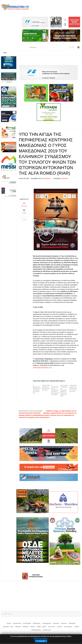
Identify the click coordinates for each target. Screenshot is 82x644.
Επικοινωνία (47, 630)
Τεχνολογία (72, 623)
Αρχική (9, 623)
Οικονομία (56, 623)
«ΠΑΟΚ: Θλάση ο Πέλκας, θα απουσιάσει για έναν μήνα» (46, 388)
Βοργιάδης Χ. (48, 178)
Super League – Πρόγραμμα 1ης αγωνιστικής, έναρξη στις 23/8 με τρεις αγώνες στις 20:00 (64, 391)
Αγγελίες (60, 627)
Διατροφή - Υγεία (8, 627)
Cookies (77, 627)
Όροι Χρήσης (68, 627)
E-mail (24, 213)
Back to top (8, 614)
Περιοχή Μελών (36, 630)
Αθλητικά (25, 627)
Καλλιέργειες (37, 623)
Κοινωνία (64, 623)
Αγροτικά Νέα (17, 623)
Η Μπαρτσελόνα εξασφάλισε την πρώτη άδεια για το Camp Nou (37, 389)
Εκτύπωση (24, 206)
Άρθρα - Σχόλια (42, 627)
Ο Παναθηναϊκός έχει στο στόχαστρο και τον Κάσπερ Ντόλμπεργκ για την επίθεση (55, 390)
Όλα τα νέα (52, 627)
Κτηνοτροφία (27, 623)
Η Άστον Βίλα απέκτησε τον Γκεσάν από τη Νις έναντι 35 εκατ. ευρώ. (73, 388)
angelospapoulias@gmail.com (42, 368)
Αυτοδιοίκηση (64, 178)
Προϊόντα (18, 627)
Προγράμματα (47, 623)
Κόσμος (33, 627)
